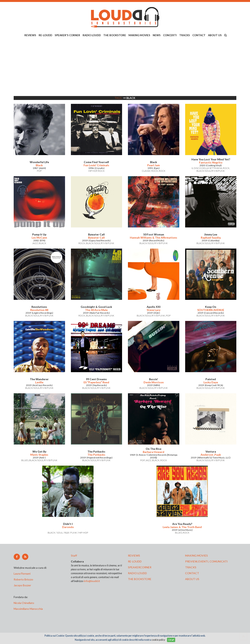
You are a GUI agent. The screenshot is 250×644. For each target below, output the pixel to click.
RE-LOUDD (45, 35)
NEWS (157, 35)
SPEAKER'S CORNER (67, 35)
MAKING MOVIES (139, 35)
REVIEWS (30, 35)
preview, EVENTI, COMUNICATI (206, 561)
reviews (134, 556)
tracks (191, 567)
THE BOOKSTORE (115, 35)
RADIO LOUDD (92, 35)
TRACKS (185, 35)
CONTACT (199, 35)
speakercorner (140, 567)
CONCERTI (170, 35)
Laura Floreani (23, 573)
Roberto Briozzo (23, 579)
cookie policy (158, 640)
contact (192, 573)
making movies (196, 556)
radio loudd (137, 573)
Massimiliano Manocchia (28, 609)
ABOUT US (215, 35)
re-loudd (135, 561)
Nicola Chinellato (24, 603)
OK (171, 640)
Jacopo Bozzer (22, 585)
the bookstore (140, 579)
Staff (74, 556)
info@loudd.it (92, 581)
